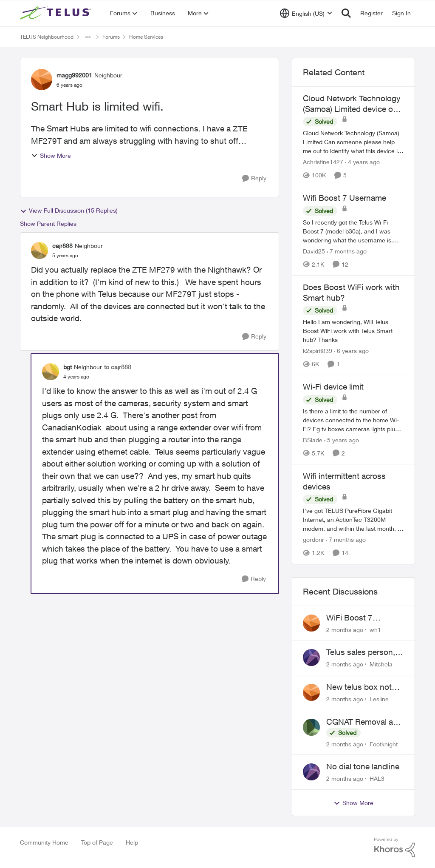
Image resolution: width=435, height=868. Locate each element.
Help (132, 842)
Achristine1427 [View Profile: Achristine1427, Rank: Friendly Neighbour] (323, 162)
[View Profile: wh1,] (311, 623)
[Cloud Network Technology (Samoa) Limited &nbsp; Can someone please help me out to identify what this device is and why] (353, 142)
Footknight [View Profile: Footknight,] (384, 744)
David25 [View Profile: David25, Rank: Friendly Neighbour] (314, 251)
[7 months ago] (347, 251)
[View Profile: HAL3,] (311, 772)
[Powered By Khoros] (395, 848)
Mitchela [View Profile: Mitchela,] (381, 664)
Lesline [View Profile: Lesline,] (379, 699)
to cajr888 (118, 367)
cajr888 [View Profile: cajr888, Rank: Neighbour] (62, 246)
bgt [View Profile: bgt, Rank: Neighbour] (68, 367)
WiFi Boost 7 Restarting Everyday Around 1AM (363, 618)
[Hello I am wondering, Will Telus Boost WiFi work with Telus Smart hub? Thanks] (353, 331)
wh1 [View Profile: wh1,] (375, 629)
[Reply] (254, 178)
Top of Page (97, 842)
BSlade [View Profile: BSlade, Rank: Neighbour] (313, 440)
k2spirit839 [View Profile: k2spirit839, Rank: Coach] (318, 351)
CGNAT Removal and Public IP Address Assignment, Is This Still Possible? (364, 722)
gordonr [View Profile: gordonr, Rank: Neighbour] (314, 540)
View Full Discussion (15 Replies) (69, 211)
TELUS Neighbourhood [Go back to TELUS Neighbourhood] (47, 37)
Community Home (44, 842)
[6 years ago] (351, 351)
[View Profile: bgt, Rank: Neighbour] (51, 372)
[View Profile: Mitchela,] (311, 657)
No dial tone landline (363, 766)
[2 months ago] (345, 629)
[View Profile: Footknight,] (311, 727)
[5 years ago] (342, 440)
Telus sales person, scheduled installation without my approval (361, 652)
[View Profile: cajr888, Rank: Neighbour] (40, 250)
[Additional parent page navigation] (88, 37)
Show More (51, 155)
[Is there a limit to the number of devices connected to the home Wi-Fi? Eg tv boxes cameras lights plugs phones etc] (353, 420)
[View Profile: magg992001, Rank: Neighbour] (42, 80)
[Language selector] (306, 13)
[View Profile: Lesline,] (311, 692)
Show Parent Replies (48, 223)
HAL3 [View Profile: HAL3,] (377, 778)
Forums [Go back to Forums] (111, 37)
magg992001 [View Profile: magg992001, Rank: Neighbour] (74, 75)
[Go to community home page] (56, 13)
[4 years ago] (362, 162)
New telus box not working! (359, 687)
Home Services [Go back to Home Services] (146, 37)
